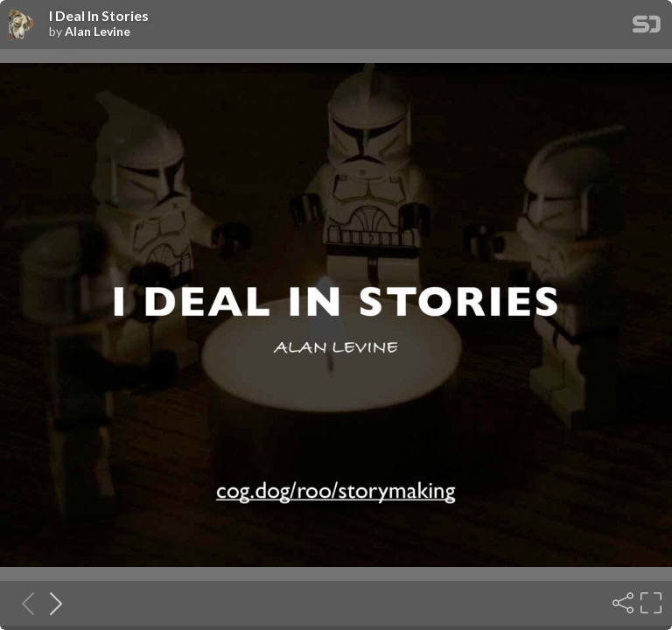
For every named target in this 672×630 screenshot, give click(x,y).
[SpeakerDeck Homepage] (647, 28)
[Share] (621, 603)
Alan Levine (98, 31)
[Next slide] (51, 603)
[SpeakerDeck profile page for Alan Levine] (24, 25)
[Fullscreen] (649, 603)
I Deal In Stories (99, 16)
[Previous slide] (23, 603)
